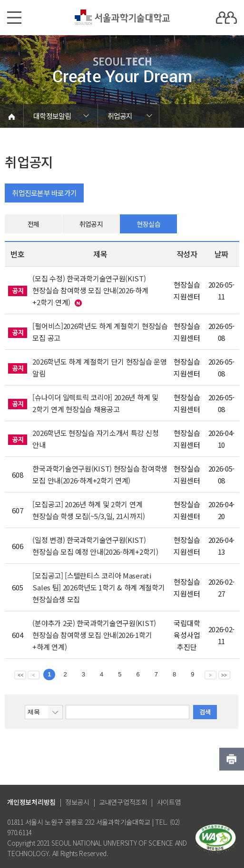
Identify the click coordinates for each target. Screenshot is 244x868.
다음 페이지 (210, 675)
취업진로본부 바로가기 (44, 193)
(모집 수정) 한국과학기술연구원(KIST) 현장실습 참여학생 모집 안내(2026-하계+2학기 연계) (90, 290)
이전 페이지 (34, 675)
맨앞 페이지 (20, 675)
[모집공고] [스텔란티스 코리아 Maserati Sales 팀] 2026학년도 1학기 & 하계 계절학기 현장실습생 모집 (98, 587)
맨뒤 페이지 (224, 675)
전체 (34, 224)
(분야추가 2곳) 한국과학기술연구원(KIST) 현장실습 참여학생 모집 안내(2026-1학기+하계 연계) (94, 635)
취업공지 (91, 224)
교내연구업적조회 (123, 802)
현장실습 (149, 224)
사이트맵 (169, 802)
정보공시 (77, 802)
